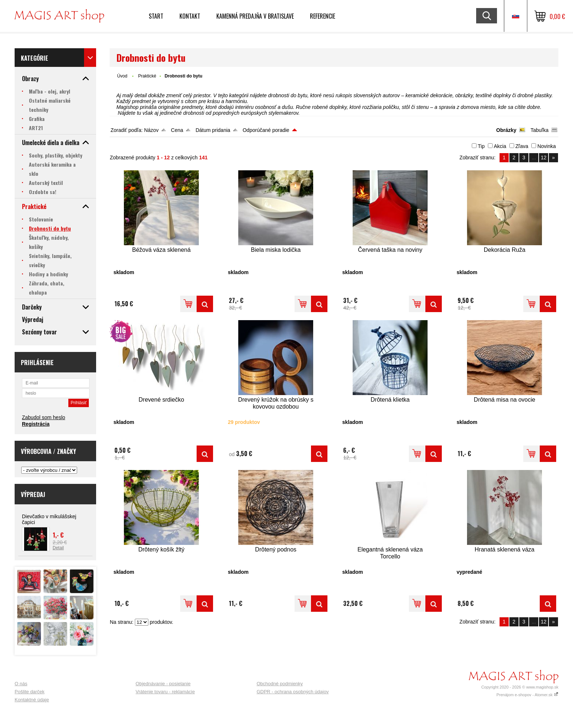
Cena (177, 130)
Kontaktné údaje (32, 700)
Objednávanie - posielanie (163, 684)
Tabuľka (540, 130)
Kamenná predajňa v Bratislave (255, 16)
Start (156, 16)
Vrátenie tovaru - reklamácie (165, 692)
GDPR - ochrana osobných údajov (293, 692)
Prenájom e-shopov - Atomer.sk (527, 695)
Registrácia (36, 424)
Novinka (547, 146)
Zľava (522, 146)
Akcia (500, 146)
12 (544, 158)
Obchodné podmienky (280, 684)
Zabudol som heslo (43, 417)
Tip (481, 146)
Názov (151, 130)
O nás (21, 684)
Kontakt (190, 16)
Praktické (147, 76)
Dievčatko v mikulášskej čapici (49, 519)
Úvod (122, 76)
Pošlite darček (30, 692)
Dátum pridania (213, 130)
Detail (58, 548)
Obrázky (506, 130)
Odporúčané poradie (266, 130)
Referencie (322, 16)
